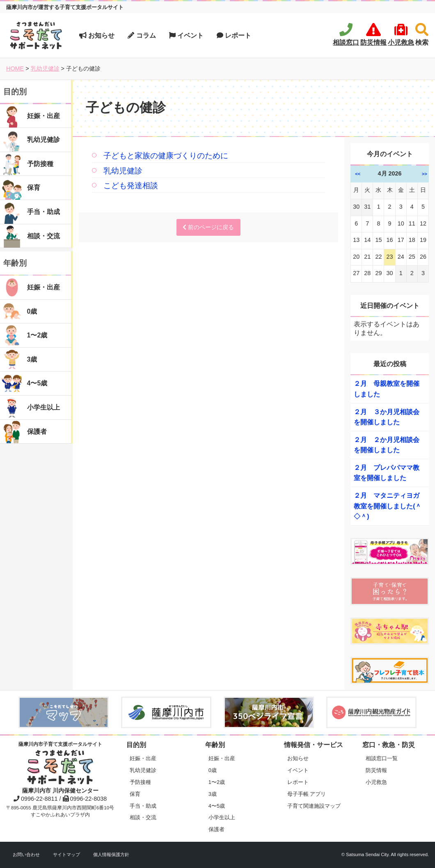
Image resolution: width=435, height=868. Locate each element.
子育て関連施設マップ (314, 806)
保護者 (216, 829)
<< (358, 174)
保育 (135, 794)
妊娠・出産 (143, 758)
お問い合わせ (26, 854)
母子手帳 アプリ (307, 794)
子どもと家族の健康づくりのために (166, 156)
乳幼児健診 (123, 171)
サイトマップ (66, 854)
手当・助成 (143, 806)
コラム (142, 35)
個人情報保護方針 (111, 854)
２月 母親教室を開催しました (387, 389)
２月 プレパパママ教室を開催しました (387, 473)
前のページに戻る (208, 227)
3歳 (213, 794)
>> (425, 174)
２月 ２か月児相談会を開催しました (387, 445)
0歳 (213, 770)
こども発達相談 (131, 186)
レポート (234, 35)
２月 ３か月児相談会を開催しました (387, 417)
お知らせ (97, 35)
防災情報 (376, 770)
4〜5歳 (217, 806)
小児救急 (376, 782)
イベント (186, 35)
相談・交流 (143, 817)
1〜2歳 (217, 782)
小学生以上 (222, 817)
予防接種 (140, 782)
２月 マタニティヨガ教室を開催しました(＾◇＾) (388, 506)
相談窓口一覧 (382, 758)
